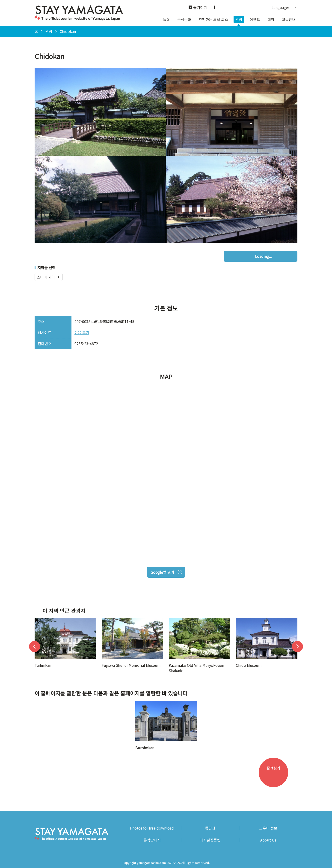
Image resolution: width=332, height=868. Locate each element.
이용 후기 (82, 332)
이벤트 (255, 19)
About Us (268, 840)
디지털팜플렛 (210, 840)
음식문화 (184, 19)
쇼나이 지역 (49, 277)
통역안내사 (152, 840)
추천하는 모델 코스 (213, 19)
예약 (271, 19)
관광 (239, 19)
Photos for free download (152, 828)
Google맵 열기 (166, 572)
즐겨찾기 (198, 7)
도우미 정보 (268, 828)
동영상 (210, 828)
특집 (166, 19)
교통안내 (289, 19)
